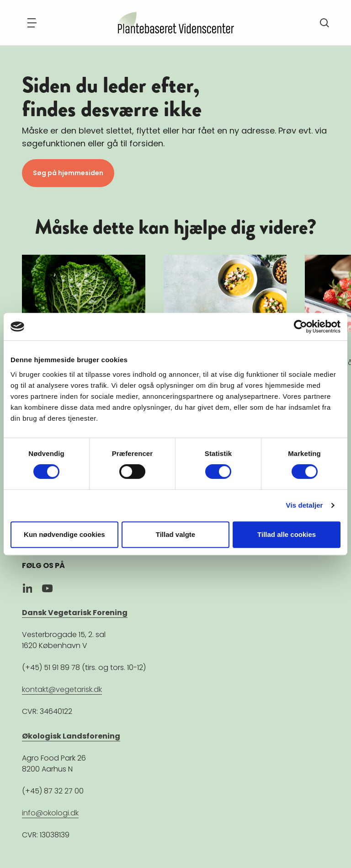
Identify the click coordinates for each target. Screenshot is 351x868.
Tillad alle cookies (287, 534)
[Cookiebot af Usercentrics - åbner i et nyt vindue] (300, 327)
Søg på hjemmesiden (68, 173)
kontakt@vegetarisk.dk (62, 689)
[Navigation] (32, 23)
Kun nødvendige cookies (64, 534)
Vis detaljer (305, 505)
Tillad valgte (175, 534)
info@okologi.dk (50, 813)
